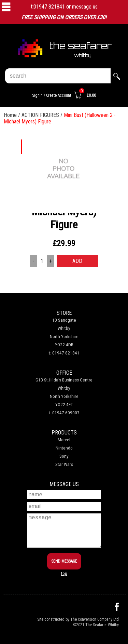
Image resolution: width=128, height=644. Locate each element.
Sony (64, 456)
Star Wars (64, 464)
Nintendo (64, 448)
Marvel (64, 440)
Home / (13, 115)
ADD (77, 261)
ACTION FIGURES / (43, 115)
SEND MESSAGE (64, 561)
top (64, 573)
